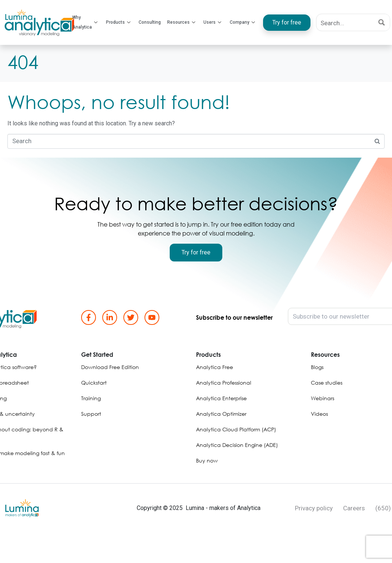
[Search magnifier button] (381, 22)
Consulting (150, 22)
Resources (181, 23)
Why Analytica (86, 22)
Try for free (286, 22)
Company (242, 23)
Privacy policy (314, 508)
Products (119, 23)
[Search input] (345, 22)
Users (212, 23)
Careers (354, 508)
